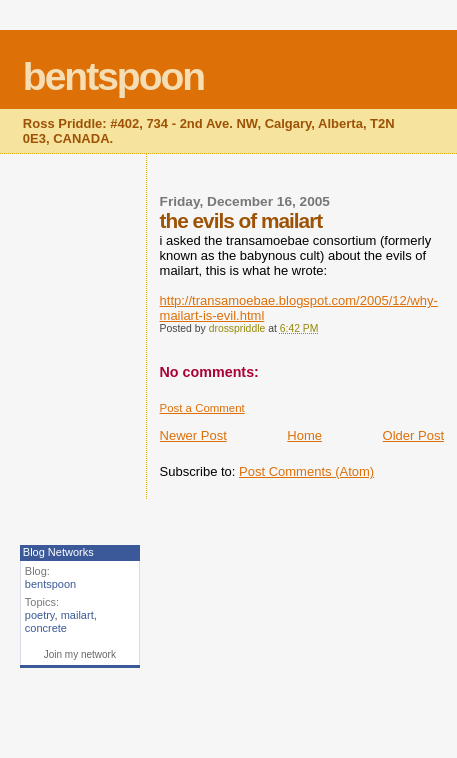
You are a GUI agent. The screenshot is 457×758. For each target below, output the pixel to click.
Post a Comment (202, 408)
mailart (77, 615)
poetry (40, 615)
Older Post (413, 435)
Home (304, 435)
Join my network (80, 654)
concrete (46, 628)
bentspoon (113, 76)
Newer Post (193, 435)
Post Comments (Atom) (306, 471)
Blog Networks (58, 552)
